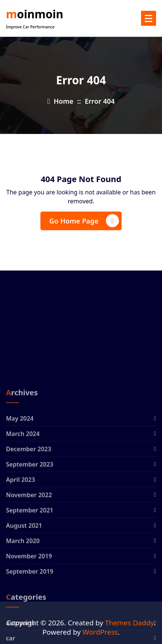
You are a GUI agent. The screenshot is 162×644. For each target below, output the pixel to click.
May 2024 (20, 471)
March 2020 (23, 593)
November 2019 (29, 609)
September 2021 (30, 563)
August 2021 (24, 578)
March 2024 (23, 486)
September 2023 (30, 517)
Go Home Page (84, 221)
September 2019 (30, 624)
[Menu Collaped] (149, 18)
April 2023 (21, 532)
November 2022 (29, 547)
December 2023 (29, 501)
